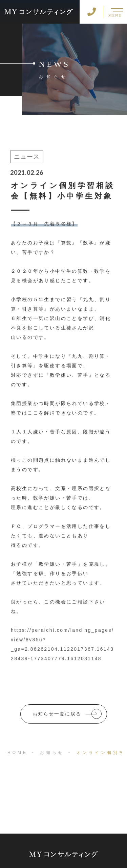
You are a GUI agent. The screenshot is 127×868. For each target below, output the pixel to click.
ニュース (26, 157)
